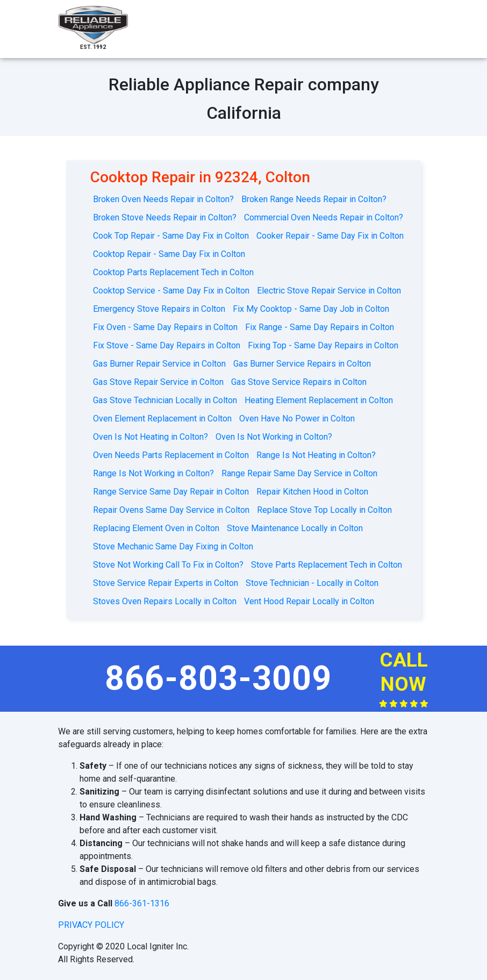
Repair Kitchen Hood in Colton (312, 492)
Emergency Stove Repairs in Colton (159, 309)
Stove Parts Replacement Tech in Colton (327, 565)
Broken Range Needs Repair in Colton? (314, 199)
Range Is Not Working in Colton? (153, 473)
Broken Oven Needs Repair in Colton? (163, 199)
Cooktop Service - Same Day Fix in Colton (171, 291)
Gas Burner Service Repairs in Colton (302, 364)
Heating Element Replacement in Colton (319, 400)
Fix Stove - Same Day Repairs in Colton (167, 345)
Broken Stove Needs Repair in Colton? (165, 217)
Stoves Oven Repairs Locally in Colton (165, 601)
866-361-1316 (142, 903)
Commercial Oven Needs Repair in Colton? (324, 217)
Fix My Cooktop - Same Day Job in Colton (311, 309)
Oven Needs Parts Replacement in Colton (171, 455)
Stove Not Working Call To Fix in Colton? (168, 565)
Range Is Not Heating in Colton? (316, 455)
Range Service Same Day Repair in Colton (171, 492)
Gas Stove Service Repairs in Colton (299, 382)
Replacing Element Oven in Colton (156, 528)
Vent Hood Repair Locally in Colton (309, 601)
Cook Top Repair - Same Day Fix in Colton (171, 236)
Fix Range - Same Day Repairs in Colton (320, 327)
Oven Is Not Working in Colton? (274, 437)
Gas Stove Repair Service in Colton (158, 382)
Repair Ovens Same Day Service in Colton (171, 510)
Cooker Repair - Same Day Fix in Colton (330, 236)
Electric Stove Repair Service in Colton (329, 291)
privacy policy (91, 925)
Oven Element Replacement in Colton (162, 419)
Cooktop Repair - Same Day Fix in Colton (169, 254)
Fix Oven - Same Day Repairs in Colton (165, 327)
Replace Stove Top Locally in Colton (324, 510)
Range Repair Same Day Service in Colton (299, 473)
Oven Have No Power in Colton (297, 419)
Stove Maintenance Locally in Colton (295, 528)
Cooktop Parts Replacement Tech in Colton (173, 272)
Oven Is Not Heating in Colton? (151, 437)
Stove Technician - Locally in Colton (312, 583)
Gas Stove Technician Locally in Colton (165, 400)
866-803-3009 (218, 678)
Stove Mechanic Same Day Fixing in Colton (173, 546)
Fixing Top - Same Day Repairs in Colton (323, 345)
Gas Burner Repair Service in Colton (159, 364)
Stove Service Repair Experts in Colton (166, 583)
